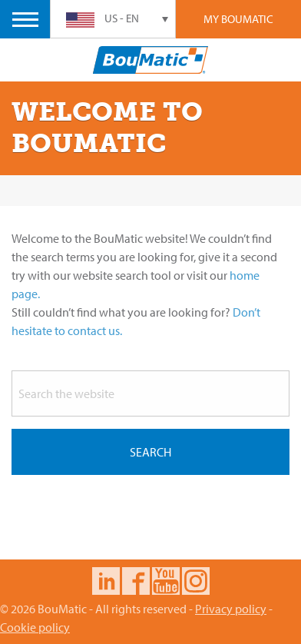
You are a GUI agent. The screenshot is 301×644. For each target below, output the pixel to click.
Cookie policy (35, 627)
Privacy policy (231, 609)
